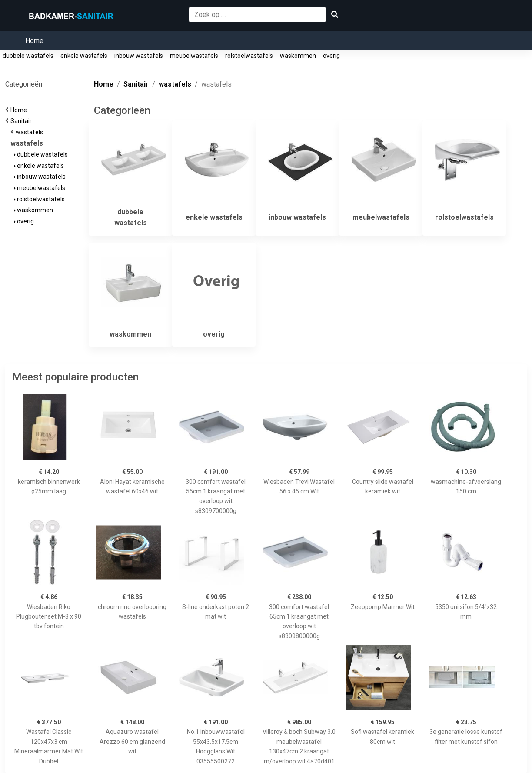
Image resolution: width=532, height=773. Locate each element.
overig (331, 56)
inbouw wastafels (139, 56)
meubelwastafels (194, 56)
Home (34, 41)
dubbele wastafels (28, 56)
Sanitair (22, 121)
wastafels (31, 132)
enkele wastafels (84, 56)
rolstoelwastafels (249, 56)
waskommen (298, 56)
